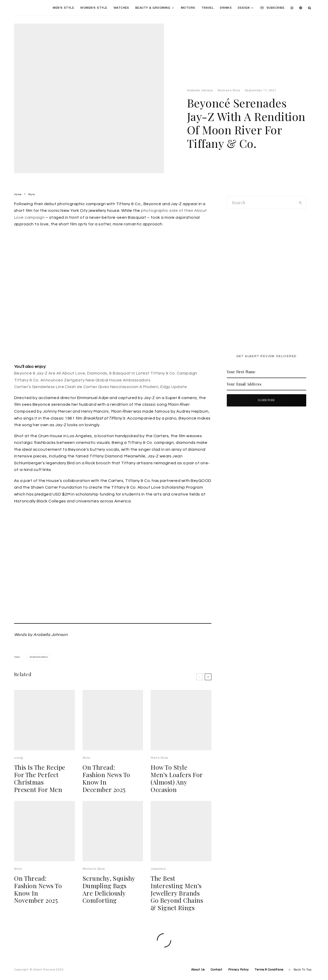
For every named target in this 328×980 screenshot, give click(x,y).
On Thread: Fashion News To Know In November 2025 (38, 899)
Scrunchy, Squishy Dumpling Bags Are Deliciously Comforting (109, 899)
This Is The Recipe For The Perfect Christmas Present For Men (40, 788)
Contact (216, 970)
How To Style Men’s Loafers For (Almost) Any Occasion (177, 788)
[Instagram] (292, 8)
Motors (188, 8)
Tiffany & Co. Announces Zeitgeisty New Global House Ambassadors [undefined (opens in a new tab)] (82, 380)
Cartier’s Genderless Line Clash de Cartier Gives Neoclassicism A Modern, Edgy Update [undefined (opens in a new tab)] (100, 387)
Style (86, 767)
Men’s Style (63, 8)
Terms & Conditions (269, 970)
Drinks (226, 8)
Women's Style (229, 90)
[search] (301, 203)
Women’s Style (94, 8)
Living (19, 767)
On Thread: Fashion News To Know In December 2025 (106, 788)
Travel (208, 8)
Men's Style (159, 767)
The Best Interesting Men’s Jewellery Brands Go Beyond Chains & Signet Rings (177, 902)
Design (244, 8)
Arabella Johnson (200, 90)
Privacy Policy (239, 970)
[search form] (261, 203)
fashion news (40, 657)
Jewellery (158, 878)
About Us (198, 970)
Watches (121, 8)
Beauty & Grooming (153, 8)
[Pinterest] (301, 8)
